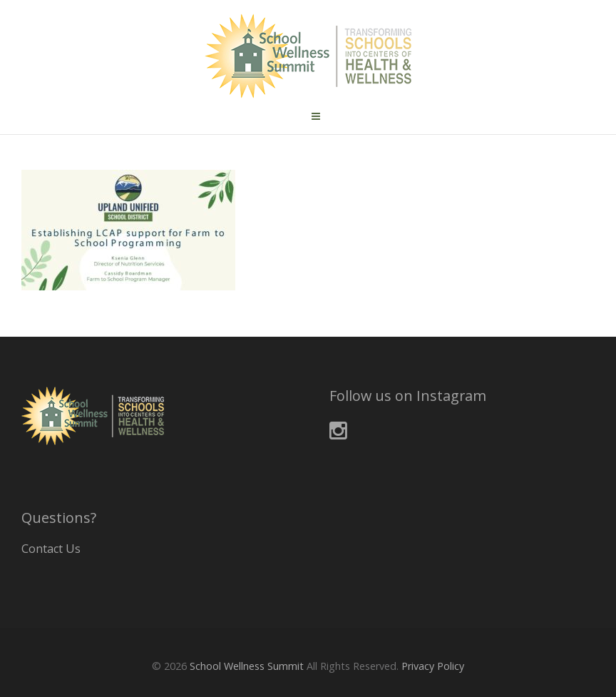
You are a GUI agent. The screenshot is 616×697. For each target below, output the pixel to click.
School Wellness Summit (247, 666)
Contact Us (51, 549)
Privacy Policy (433, 666)
